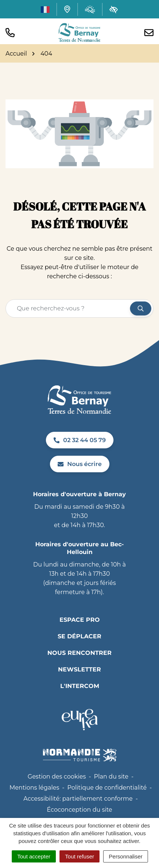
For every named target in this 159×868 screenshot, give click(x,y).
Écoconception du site (79, 810)
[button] (10, 33)
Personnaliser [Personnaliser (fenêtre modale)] (126, 856)
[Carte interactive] (67, 9)
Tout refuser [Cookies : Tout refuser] (79, 856)
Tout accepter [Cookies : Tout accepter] (34, 856)
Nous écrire (80, 464)
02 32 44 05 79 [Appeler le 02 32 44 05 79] (80, 440)
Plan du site (111, 777)
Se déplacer (79, 636)
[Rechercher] (141, 308)
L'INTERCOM (80, 686)
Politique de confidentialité (107, 788)
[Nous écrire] (149, 33)
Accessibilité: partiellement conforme (78, 799)
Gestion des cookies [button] (57, 777)
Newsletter (79, 669)
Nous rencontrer (79, 653)
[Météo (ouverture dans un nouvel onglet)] (90, 9)
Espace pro (80, 620)
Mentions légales (35, 788)
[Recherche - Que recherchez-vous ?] (68, 308)
